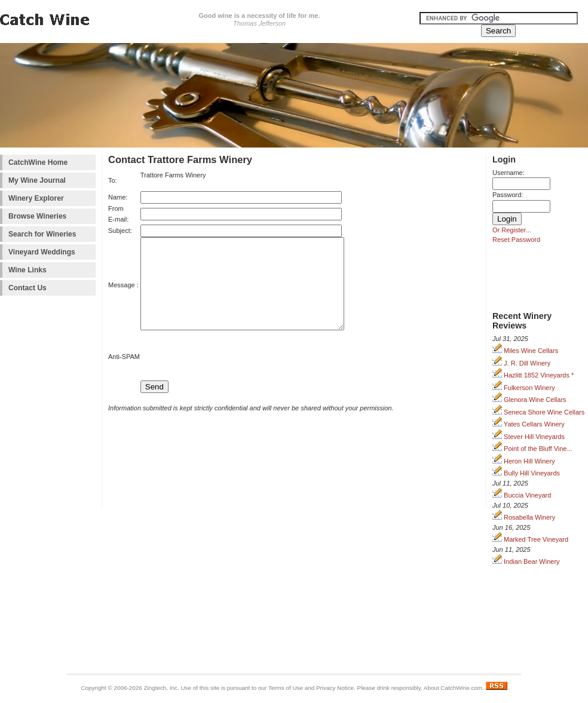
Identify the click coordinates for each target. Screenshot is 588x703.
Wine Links (27, 270)
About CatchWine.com (453, 688)
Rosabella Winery (524, 517)
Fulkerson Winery (524, 388)
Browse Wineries (37, 216)
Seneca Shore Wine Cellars (538, 412)
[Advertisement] (48, 487)
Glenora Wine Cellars (529, 400)
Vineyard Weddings (42, 252)
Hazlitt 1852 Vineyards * (533, 375)
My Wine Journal (37, 180)
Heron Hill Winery (524, 461)
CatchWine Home (38, 162)
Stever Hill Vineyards (529, 437)
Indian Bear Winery (526, 561)
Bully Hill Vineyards (526, 473)
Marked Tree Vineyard (530, 539)
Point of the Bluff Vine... (532, 449)
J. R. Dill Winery (521, 363)
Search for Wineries (42, 234)
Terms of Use (286, 688)
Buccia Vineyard (522, 495)
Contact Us (27, 288)
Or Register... (512, 230)
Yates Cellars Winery (529, 424)
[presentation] (226, 375)
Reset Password (516, 240)
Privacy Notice (335, 688)
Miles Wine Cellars (525, 351)
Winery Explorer (36, 198)
